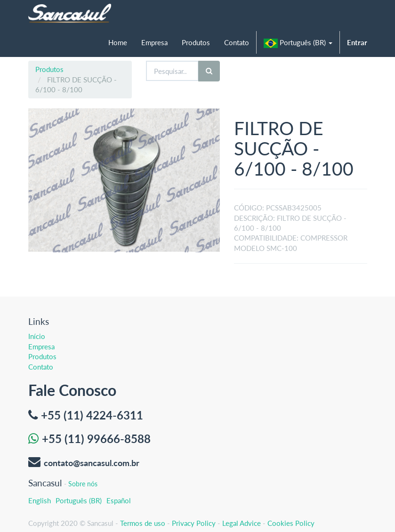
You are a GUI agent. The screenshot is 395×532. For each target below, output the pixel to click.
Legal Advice (242, 523)
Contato (41, 367)
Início (37, 336)
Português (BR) (79, 500)
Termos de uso (143, 523)
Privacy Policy (194, 523)
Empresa (41, 347)
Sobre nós (83, 484)
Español (119, 500)
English (40, 500)
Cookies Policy (291, 523)
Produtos (49, 69)
